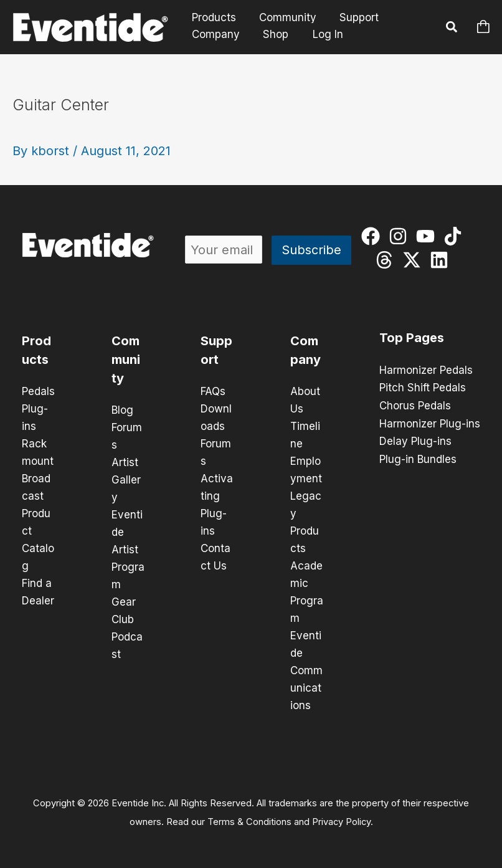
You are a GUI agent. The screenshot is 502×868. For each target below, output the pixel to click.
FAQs (213, 391)
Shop (273, 34)
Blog (122, 410)
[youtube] (428, 236)
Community (285, 18)
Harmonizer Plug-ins (430, 422)
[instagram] (401, 236)
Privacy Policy (341, 822)
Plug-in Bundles (418, 457)
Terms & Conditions (249, 822)
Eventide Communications (306, 670)
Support (355, 18)
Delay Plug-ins (415, 440)
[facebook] (373, 236)
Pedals (38, 391)
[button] (452, 29)
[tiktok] (456, 236)
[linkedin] (442, 260)
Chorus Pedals (415, 405)
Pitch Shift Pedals (423, 388)
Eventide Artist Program (128, 550)
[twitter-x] (414, 260)
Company (215, 34)
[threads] (387, 260)
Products (213, 18)
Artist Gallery (126, 480)
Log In (324, 34)
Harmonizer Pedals (426, 370)
